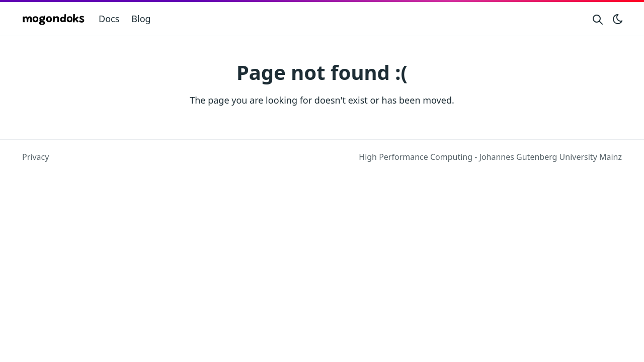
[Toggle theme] (618, 19)
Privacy (35, 157)
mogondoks (53, 20)
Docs (109, 19)
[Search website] (598, 19)
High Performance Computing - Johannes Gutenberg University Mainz (490, 157)
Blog (141, 19)
